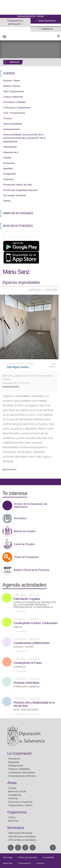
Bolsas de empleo (25, 531)
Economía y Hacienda (20, 802)
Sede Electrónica (47, 21)
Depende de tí (11, 152)
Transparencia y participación (15, 22)
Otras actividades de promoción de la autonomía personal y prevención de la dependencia (24, 138)
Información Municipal (20, 833)
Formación (9, 163)
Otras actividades (13, 124)
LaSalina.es (47, 29)
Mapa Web (8, 863)
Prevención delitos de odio (18, 185)
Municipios (16, 828)
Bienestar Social (17, 791)
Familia (7, 158)
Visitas (7, 201)
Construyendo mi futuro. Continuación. (36, 623)
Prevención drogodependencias (20, 190)
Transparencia (24, 863)
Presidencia (15, 795)
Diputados (14, 762)
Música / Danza (12, 86)
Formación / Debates (15, 102)
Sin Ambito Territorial (14, 195)
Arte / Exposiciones (14, 91)
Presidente (14, 759)
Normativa (20, 518)
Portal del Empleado (26, 557)
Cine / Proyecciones (14, 113)
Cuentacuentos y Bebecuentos (31, 643)
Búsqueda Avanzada (54, 234)
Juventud (8, 179)
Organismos (17, 812)
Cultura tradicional (13, 97)
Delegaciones (16, 765)
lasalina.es (14, 62)
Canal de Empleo (24, 544)
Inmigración (10, 174)
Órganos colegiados (19, 769)
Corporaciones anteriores (22, 776)
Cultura (12, 788)
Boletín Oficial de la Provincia (32, 570)
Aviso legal (8, 857)
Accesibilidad (48, 857)
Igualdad (8, 168)
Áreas (12, 783)
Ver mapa (53, 365)
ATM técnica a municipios (22, 836)
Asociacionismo (12, 129)
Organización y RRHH (20, 805)
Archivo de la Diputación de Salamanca (30, 505)
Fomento (13, 798)
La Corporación (20, 753)
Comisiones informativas (22, 772)
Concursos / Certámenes (17, 108)
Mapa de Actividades (18, 213)
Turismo (8, 118)
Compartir (4, 482)
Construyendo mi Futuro (28, 663)
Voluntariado (10, 147)
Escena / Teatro (12, 81)
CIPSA (12, 817)
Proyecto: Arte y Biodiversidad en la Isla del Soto (34, 704)
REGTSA (13, 821)
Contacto (40, 863)
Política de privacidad (27, 857)
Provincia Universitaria (26, 683)
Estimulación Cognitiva (27, 599)
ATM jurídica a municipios (22, 840)
